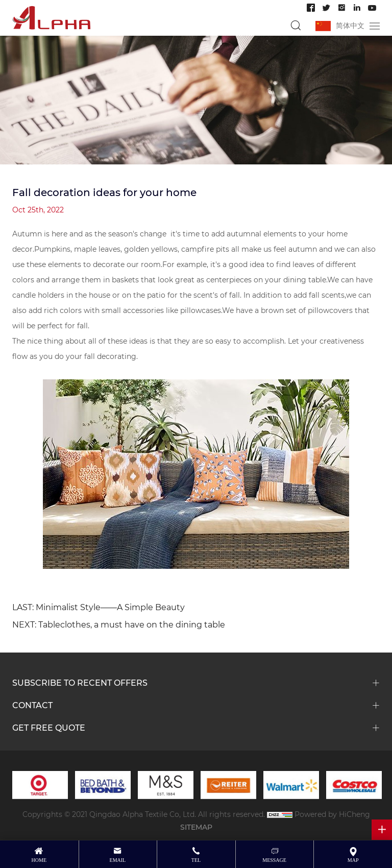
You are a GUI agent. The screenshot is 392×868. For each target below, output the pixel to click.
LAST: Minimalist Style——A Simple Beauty (99, 607)
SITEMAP (196, 827)
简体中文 (350, 25)
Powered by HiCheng (332, 814)
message (274, 860)
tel (196, 860)
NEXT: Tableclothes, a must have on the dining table (119, 624)
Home (39, 860)
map (353, 860)
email (118, 860)
